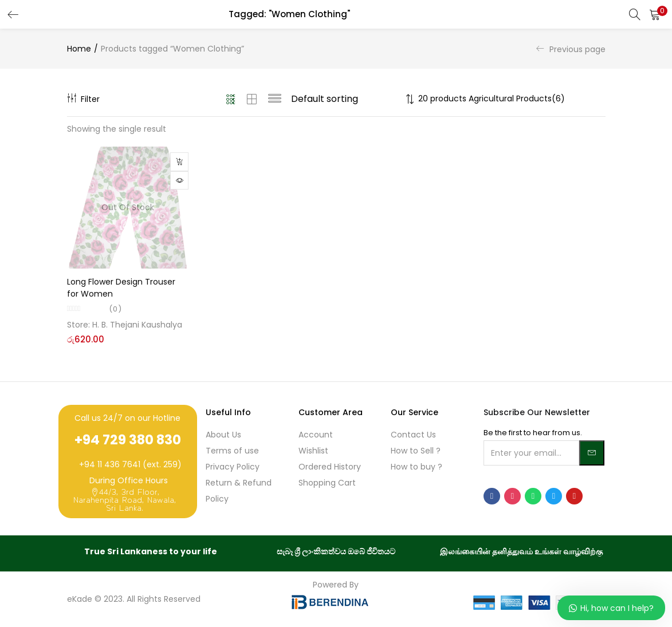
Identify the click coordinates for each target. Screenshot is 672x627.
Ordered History (330, 467)
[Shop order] (347, 99)
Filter (83, 99)
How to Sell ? (416, 451)
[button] (655, 14)
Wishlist (313, 451)
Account (316, 435)
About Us (223, 435)
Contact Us (413, 435)
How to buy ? (416, 467)
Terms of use (232, 451)
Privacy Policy (233, 467)
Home (79, 49)
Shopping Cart (327, 483)
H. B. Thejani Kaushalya (137, 325)
